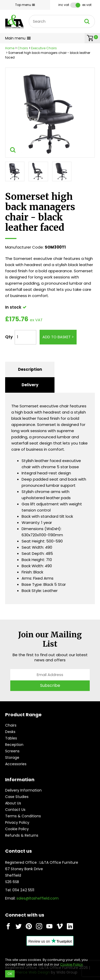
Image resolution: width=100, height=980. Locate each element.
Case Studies (17, 797)
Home (10, 48)
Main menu (18, 38)
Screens (12, 751)
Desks (10, 732)
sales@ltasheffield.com (38, 898)
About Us (13, 803)
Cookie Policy (17, 829)
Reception (14, 745)
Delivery (30, 385)
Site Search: (29, 15)
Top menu (25, 5)
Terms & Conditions (23, 816)
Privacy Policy (17, 822)
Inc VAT (64, 5)
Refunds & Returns (22, 835)
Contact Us (15, 810)
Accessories (16, 764)
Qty (9, 337)
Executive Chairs (44, 48)
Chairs (23, 48)
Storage (12, 757)
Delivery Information (23, 790)
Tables (11, 738)
